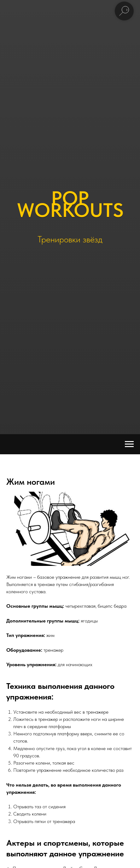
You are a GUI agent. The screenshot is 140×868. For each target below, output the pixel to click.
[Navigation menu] (129, 444)
